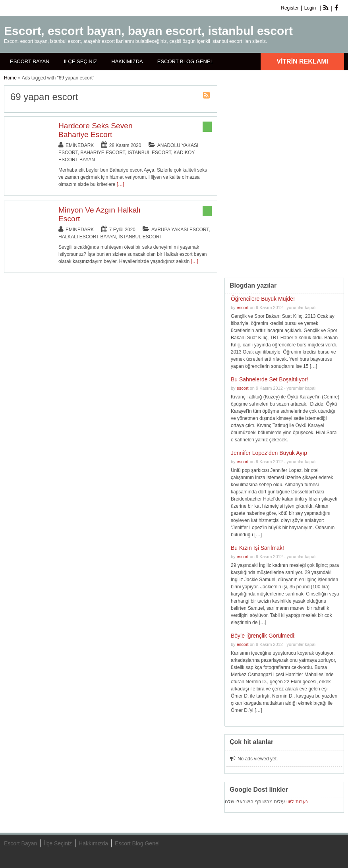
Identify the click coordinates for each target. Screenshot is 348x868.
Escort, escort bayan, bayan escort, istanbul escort (148, 31)
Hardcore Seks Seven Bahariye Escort (96, 130)
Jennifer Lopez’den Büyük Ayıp (269, 453)
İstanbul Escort (149, 153)
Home (10, 78)
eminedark (80, 145)
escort (243, 307)
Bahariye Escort (102, 153)
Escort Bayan (30, 61)
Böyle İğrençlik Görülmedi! (263, 636)
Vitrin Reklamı (302, 61)
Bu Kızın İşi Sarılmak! (257, 548)
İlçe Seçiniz (80, 61)
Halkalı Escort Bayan (87, 237)
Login (310, 8)
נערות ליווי (297, 802)
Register (290, 8)
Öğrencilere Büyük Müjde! (263, 299)
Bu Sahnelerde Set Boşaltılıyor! (270, 379)
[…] (121, 184)
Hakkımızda (127, 61)
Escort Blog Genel (185, 61)
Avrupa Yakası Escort (180, 230)
